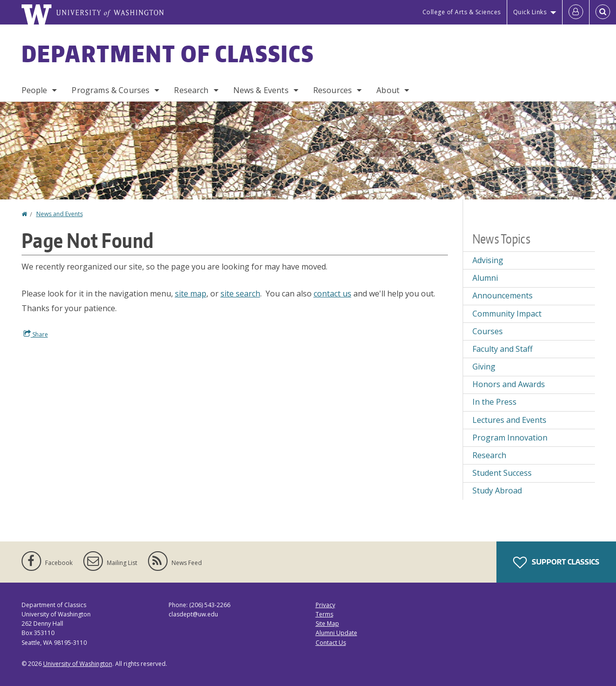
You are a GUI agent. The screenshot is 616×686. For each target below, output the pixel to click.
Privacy (325, 605)
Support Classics (556, 563)
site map (191, 294)
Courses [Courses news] (488, 331)
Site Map (327, 624)
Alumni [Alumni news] (485, 278)
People (35, 90)
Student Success (502, 473)
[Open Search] (603, 12)
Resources (333, 90)
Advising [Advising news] (488, 260)
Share (36, 334)
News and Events (60, 214)
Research (191, 90)
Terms (324, 614)
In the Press (494, 402)
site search (240, 294)
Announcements (503, 295)
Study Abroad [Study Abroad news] (497, 490)
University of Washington (78, 664)
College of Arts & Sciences (462, 12)
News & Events (261, 90)
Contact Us (331, 643)
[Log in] (576, 12)
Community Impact (507, 314)
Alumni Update (336, 633)
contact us (333, 294)
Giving (484, 367)
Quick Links (530, 12)
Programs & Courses (111, 90)
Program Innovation (510, 438)
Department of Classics (168, 53)
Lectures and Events (509, 420)
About (388, 90)
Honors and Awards (509, 384)
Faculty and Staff (503, 349)
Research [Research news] (489, 455)
